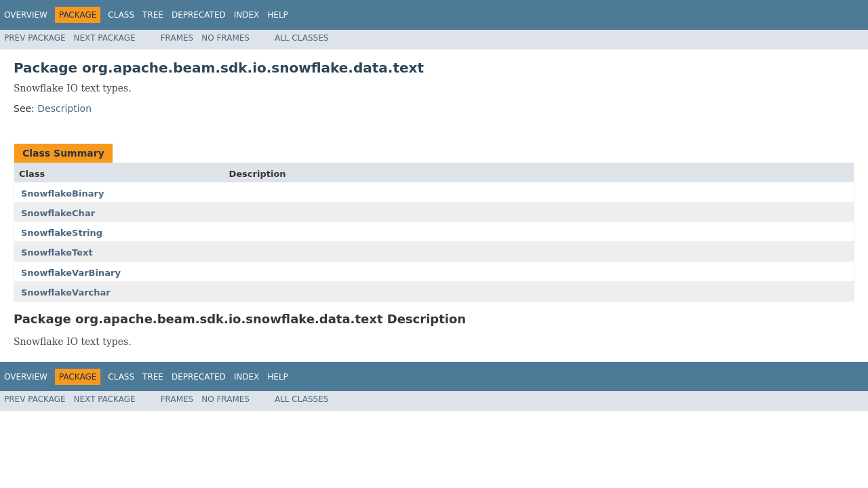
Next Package (105, 38)
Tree (153, 15)
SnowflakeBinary (62, 194)
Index (247, 15)
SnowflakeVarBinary (71, 273)
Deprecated (199, 15)
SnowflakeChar (58, 213)
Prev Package (35, 38)
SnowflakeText (57, 252)
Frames (177, 38)
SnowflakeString (62, 233)
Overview (26, 15)
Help (278, 15)
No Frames (225, 38)
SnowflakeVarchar (66, 292)
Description (64, 108)
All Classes (301, 38)
